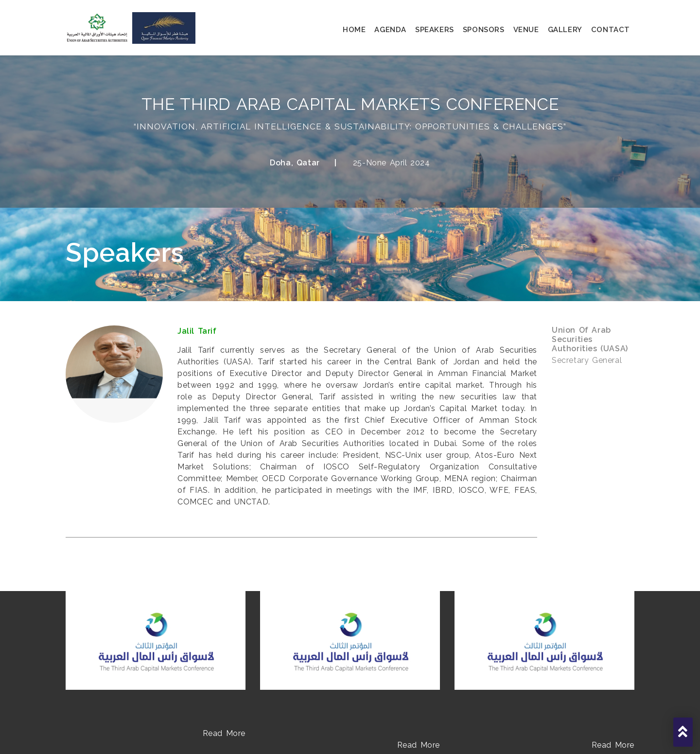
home (354, 30)
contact (611, 30)
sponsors (484, 30)
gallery (565, 30)
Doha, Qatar (295, 163)
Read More (224, 733)
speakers (435, 30)
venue (526, 30)
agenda (390, 30)
